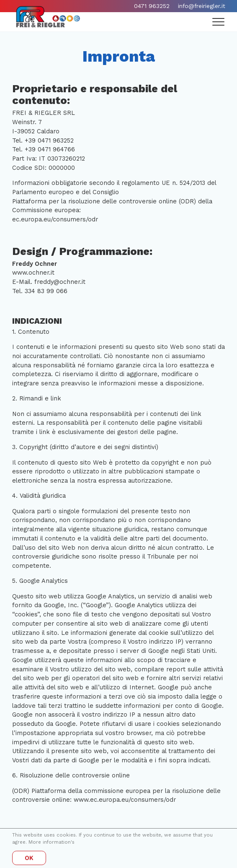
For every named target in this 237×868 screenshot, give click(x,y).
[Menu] (219, 22)
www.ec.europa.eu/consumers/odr (125, 800)
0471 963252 (152, 6)
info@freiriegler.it (202, 6)
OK (29, 858)
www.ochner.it (33, 273)
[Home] (48, 17)
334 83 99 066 (46, 291)
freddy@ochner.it (60, 282)
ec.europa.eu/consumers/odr (55, 220)
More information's (52, 842)
